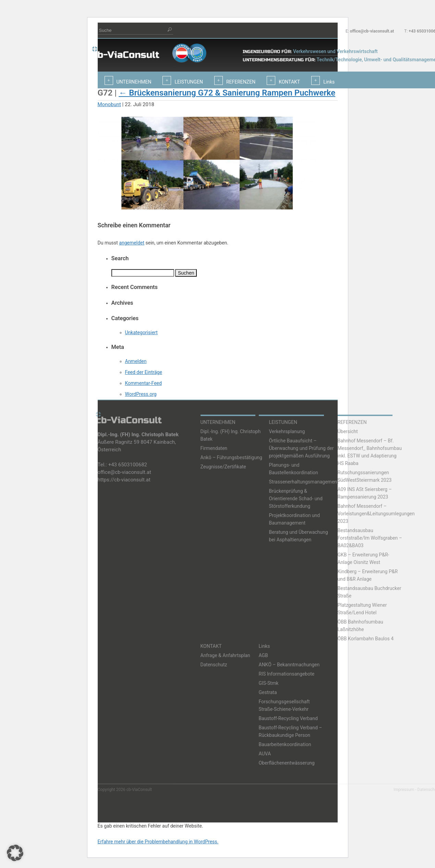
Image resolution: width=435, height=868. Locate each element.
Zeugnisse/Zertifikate (223, 467)
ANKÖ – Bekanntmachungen (289, 665)
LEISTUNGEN (283, 422)
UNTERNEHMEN (218, 422)
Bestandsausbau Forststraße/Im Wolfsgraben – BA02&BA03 (370, 538)
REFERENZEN (352, 422)
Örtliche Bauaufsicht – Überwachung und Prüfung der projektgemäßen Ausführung (301, 448)
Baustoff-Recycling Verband (288, 718)
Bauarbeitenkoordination (285, 744)
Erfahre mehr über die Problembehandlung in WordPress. (158, 842)
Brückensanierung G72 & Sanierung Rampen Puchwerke (227, 93)
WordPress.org (141, 394)
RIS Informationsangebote (287, 674)
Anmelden (136, 361)
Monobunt (109, 104)
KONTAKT (211, 646)
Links (264, 646)
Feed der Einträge (144, 372)
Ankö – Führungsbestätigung (231, 457)
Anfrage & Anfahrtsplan (225, 655)
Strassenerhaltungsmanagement (304, 482)
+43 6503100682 (128, 465)
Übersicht (348, 431)
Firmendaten (214, 448)
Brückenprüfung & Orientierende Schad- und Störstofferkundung (296, 499)
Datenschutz (214, 665)
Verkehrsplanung (287, 431)
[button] (15, 853)
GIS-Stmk (269, 683)
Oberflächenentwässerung (287, 763)
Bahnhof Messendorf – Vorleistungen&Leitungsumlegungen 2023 (376, 514)
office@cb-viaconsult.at (372, 31)
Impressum (404, 790)
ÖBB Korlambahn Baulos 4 (366, 639)
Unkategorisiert (141, 332)
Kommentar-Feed (143, 383)
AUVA (265, 754)
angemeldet (132, 243)
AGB (263, 655)
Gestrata (268, 692)
